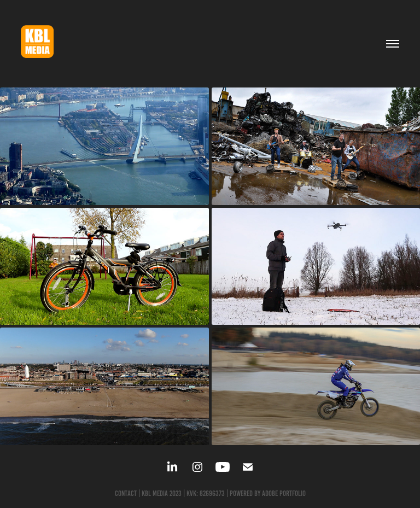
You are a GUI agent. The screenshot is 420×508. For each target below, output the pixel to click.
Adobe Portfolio (284, 494)
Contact (126, 494)
